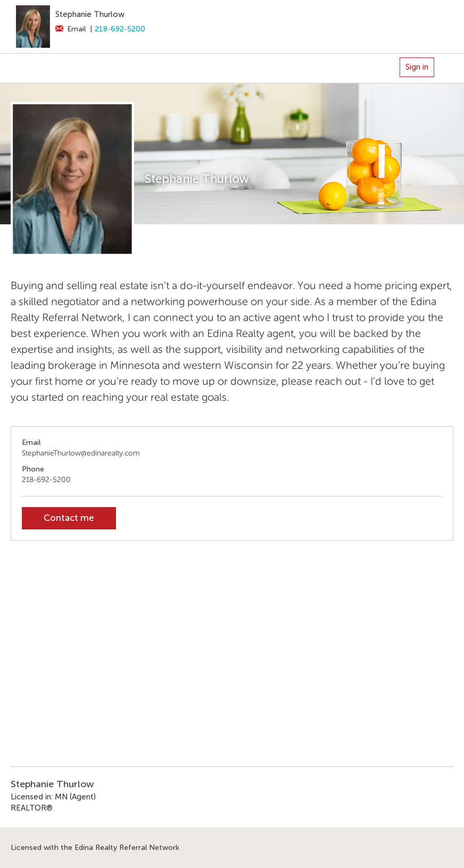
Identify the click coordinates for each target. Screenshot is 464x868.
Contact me (69, 518)
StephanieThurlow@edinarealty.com (81, 453)
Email (71, 29)
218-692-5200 (120, 29)
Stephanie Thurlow (90, 14)
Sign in (417, 67)
